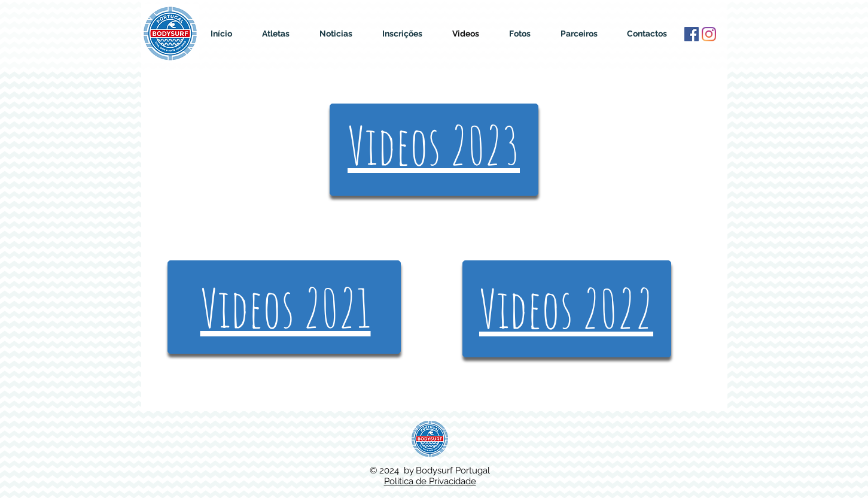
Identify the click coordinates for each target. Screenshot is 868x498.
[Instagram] (709, 34)
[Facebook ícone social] (692, 34)
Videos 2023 (434, 145)
